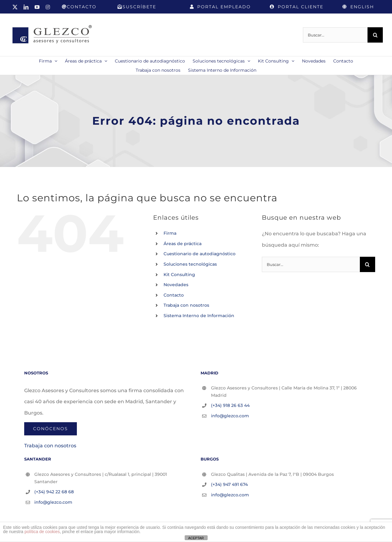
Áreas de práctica (183, 244)
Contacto (174, 295)
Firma (170, 233)
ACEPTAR (196, 538)
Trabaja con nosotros (186, 305)
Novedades (176, 285)
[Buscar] (375, 35)
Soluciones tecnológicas (190, 264)
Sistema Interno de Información (199, 316)
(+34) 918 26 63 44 (230, 405)
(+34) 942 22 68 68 (54, 492)
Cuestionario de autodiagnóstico (200, 254)
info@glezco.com (230, 416)
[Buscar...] (335, 35)
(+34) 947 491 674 (229, 484)
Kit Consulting (179, 275)
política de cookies (42, 532)
